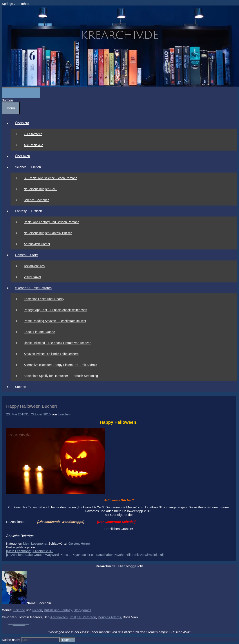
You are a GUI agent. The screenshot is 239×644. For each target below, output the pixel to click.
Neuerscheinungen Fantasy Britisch (48, 233)
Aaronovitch (59, 617)
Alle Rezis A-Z (33, 145)
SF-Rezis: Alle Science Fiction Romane (51, 178)
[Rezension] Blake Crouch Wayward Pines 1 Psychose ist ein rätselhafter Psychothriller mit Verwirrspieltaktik (85, 555)
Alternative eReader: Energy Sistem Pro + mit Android (60, 365)
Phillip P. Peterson (83, 617)
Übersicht (22, 123)
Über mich (22, 156)
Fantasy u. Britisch (28, 211)
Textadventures (34, 266)
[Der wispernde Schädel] (116, 522)
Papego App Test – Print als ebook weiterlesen (55, 310)
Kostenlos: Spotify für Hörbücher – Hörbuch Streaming (61, 376)
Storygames (82, 610)
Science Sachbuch (36, 200)
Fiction (37, 610)
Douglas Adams (110, 617)
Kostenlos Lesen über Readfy (44, 299)
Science (19, 610)
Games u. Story (26, 255)
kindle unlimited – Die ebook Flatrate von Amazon (57, 343)
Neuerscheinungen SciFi (41, 189)
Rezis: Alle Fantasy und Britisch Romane (52, 222)
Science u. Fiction (28, 167)
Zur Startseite (33, 134)
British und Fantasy (58, 610)
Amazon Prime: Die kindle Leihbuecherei (52, 354)
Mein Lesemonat (35, 543)
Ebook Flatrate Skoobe (39, 332)
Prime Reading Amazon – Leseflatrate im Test (55, 321)
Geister (74, 543)
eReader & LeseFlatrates (33, 288)
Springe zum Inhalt (15, 4)
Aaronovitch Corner (37, 244)
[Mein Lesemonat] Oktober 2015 (30, 551)
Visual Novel (32, 277)
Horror (85, 543)
